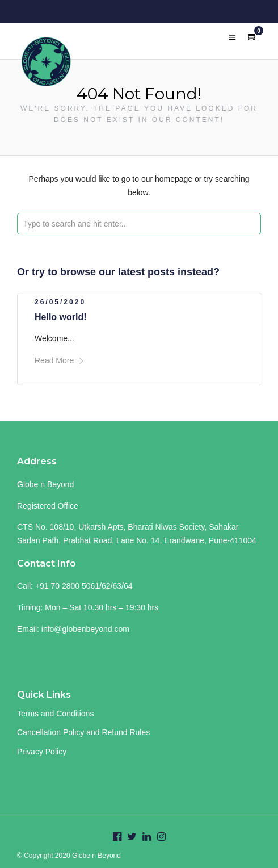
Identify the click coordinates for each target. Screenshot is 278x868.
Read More (60, 360)
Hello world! (61, 317)
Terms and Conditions (55, 714)
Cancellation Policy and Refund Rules (83, 732)
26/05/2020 (60, 302)
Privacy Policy (42, 752)
